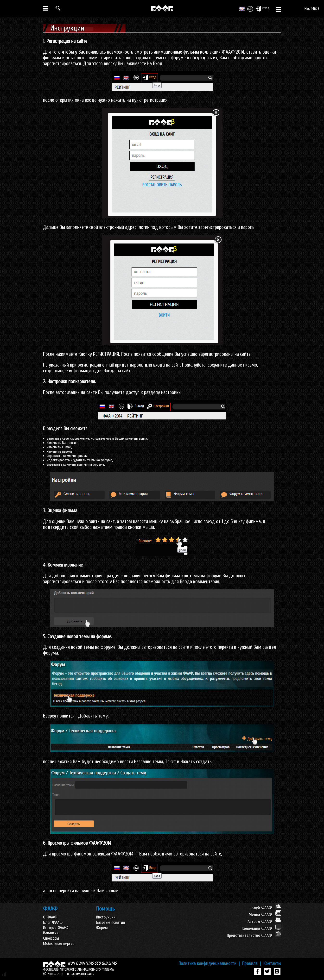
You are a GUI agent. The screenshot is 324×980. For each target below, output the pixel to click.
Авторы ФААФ (264, 921)
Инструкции (106, 917)
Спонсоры (51, 938)
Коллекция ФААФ (261, 928)
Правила (252, 963)
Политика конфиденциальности (209, 963)
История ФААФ (56, 928)
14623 (312, 9)
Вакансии (51, 933)
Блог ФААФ (53, 922)
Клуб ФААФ (266, 908)
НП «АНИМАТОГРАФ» (81, 974)
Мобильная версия (59, 944)
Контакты (272, 963)
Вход (263, 9)
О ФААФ (50, 917)
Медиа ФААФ (265, 914)
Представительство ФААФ (254, 935)
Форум (102, 928)
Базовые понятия (110, 922)
